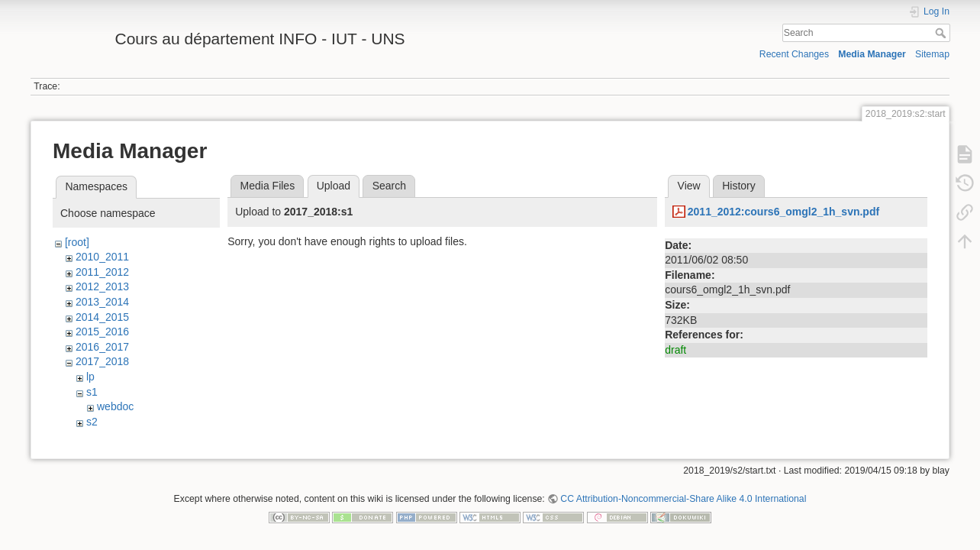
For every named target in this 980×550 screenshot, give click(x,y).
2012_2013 (102, 286)
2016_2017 (102, 347)
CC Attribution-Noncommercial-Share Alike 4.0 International (683, 500)
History (739, 186)
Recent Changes (794, 54)
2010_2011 (102, 257)
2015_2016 (102, 332)
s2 (92, 422)
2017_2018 (102, 361)
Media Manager (872, 54)
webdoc (115, 406)
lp (90, 377)
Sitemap (932, 54)
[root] (77, 242)
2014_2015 (102, 317)
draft (675, 350)
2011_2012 (102, 272)
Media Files (268, 186)
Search (942, 33)
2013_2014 (102, 302)
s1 (92, 392)
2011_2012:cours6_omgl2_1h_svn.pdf (783, 212)
